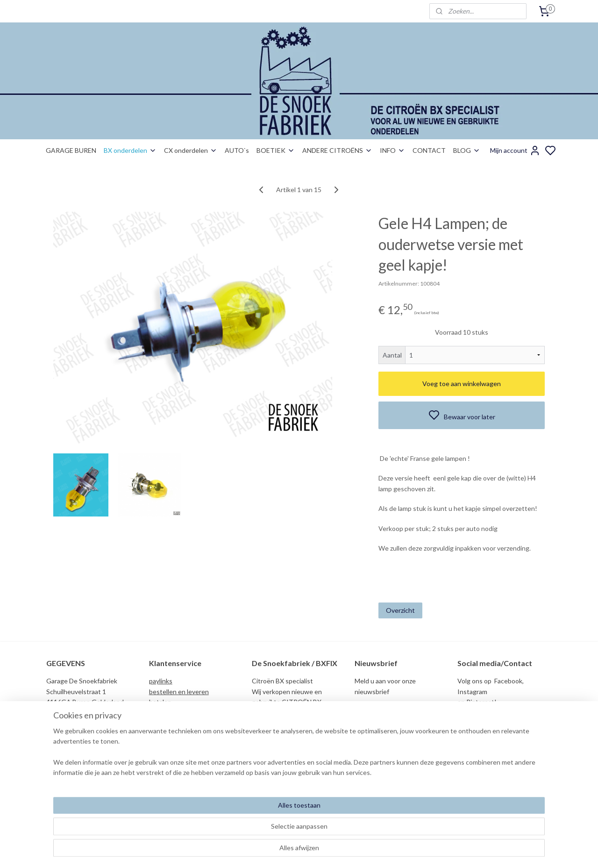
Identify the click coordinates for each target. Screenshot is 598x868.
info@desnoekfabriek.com (498, 774)
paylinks (161, 681)
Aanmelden (379, 713)
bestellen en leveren (179, 692)
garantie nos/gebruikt (181, 733)
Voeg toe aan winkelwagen (462, 384)
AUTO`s (237, 150)
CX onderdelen (191, 150)
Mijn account (515, 151)
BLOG (467, 150)
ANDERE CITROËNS (337, 150)
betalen (160, 702)
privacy (159, 723)
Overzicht (400, 610)
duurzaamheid (169, 744)
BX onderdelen (130, 150)
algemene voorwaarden (183, 713)
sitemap (331, 851)
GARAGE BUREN (71, 150)
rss (348, 851)
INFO (392, 150)
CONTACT (429, 150)
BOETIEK (276, 150)
